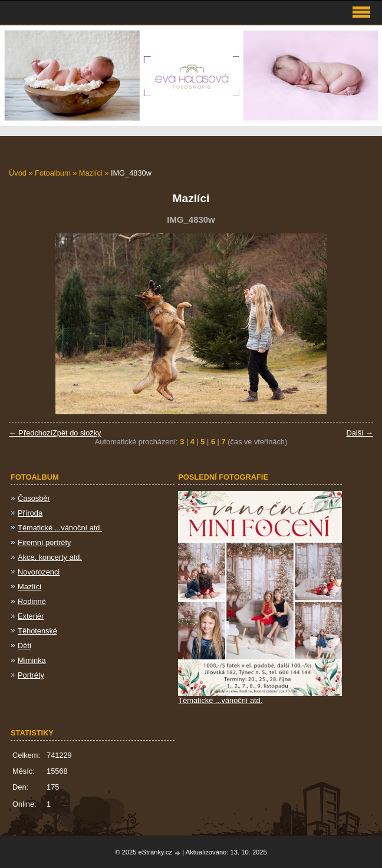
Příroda (30, 513)
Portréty (31, 675)
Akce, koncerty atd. (50, 557)
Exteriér (31, 616)
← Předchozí (31, 433)
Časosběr (34, 498)
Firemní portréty (44, 542)
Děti (24, 646)
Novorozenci (39, 572)
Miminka (32, 660)
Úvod (18, 173)
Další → (360, 433)
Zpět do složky (77, 433)
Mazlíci (91, 173)
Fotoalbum (52, 173)
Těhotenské (37, 631)
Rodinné (32, 601)
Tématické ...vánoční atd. (60, 528)
